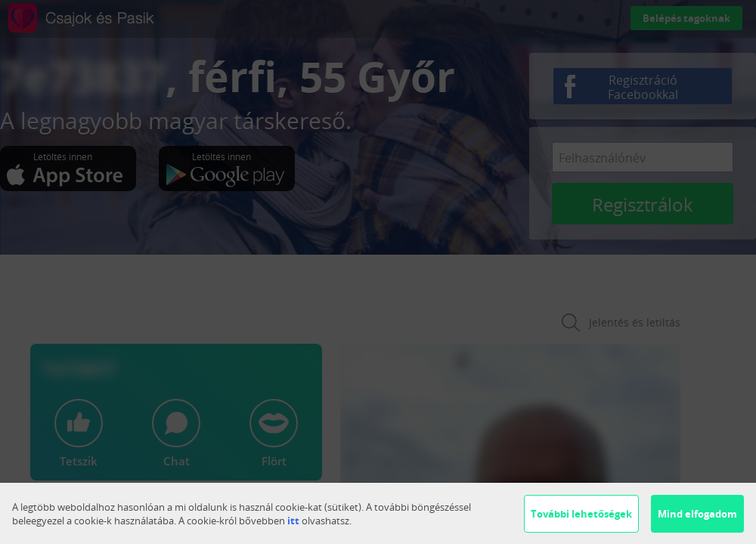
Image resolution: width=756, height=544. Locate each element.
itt (293, 521)
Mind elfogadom (697, 514)
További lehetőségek (581, 514)
